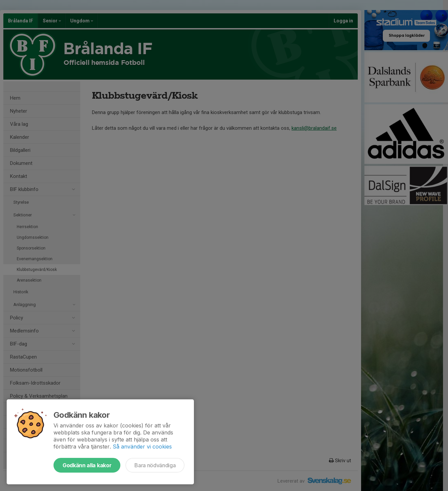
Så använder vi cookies (142, 447)
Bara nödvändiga (155, 465)
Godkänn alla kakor (87, 465)
